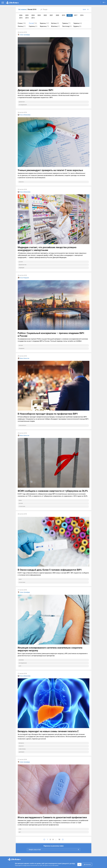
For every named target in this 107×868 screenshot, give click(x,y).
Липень (22, 26)
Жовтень (55, 26)
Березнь (44, 23)
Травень (66, 23)
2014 (27, 18)
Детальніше (87, 864)
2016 (82, 15)
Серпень (33, 26)
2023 (39, 15)
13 (59, 840)
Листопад (67, 26)
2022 (45, 15)
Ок (79, 864)
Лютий (33, 23)
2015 (21, 18)
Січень (22, 23)
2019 (63, 15)
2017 (76, 15)
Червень (78, 23)
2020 (57, 15)
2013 (33, 18)
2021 (51, 15)
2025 (27, 15)
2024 (33, 15)
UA (104, 2)
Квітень (55, 23)
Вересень (44, 26)
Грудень (77, 26)
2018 (70, 15)
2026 (21, 15)
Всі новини (23, 9)
